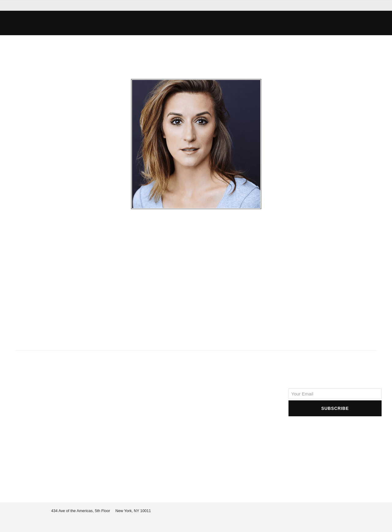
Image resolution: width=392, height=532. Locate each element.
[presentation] (335, 429)
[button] (88, 23)
